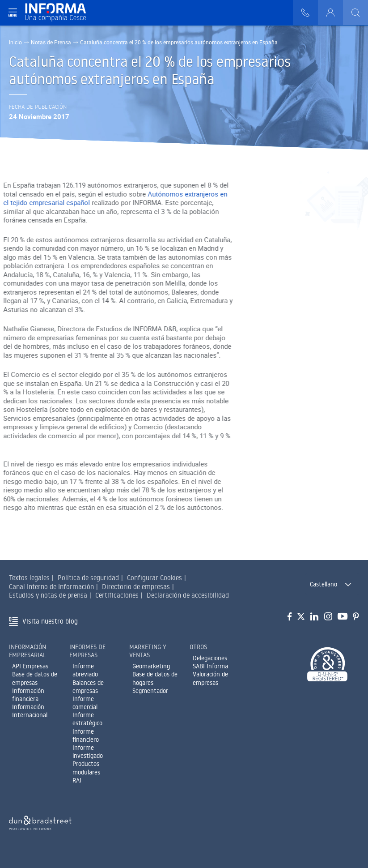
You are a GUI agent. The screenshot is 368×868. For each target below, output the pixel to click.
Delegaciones (210, 658)
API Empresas (30, 666)
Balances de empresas (88, 687)
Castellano (324, 584)
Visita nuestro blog (50, 621)
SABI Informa (210, 666)
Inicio (15, 42)
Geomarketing (151, 666)
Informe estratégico (87, 719)
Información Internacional (30, 711)
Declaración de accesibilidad (188, 595)
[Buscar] (355, 13)
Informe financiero (86, 735)
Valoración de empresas (210, 678)
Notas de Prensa (51, 42)
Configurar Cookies (154, 578)
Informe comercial (85, 703)
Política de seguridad (88, 578)
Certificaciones (117, 595)
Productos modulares (86, 768)
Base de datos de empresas (35, 678)
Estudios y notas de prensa (48, 595)
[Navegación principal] (13, 13)
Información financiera (28, 695)
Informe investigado (88, 752)
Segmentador (150, 691)
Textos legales (29, 578)
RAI (77, 780)
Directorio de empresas (136, 587)
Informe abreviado (85, 670)
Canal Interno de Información (51, 587)
